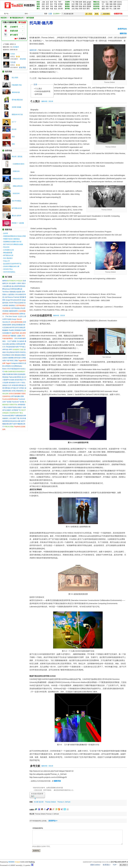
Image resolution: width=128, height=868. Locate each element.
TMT (60, 2)
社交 (73, 4)
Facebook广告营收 (18, 402)
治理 (115, 2)
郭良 (13, 144)
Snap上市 (6, 261)
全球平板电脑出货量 (17, 396)
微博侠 (5, 281)
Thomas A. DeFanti (64, 802)
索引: (38, 9)
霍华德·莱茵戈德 (17, 100)
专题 (51, 9)
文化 (73, 9)
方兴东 (12, 54)
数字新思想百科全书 (17, 18)
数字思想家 (30, 18)
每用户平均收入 (20, 347)
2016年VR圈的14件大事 (11, 266)
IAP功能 (13, 388)
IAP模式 (22, 388)
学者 (81, 4)
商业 (77, 9)
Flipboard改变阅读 (15, 377)
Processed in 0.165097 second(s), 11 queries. (17, 865)
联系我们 (106, 865)
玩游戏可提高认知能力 (15, 407)
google (89, 2)
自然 (43, 4)
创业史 (119, 4)
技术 (51, 2)
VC (103, 4)
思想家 (89, 6)
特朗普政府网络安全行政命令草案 (14, 236)
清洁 (103, 6)
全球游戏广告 (16, 410)
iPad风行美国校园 (15, 330)
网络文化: (96, 2)
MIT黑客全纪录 (17, 208)
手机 (51, 6)
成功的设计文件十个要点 (17, 383)
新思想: (67, 6)
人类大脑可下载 (14, 418)
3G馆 (60, 6)
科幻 (51, 4)
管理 (81, 9)
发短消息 (23, 59)
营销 (77, 2)
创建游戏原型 (13, 311)
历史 (43, 6)
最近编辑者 (14, 67)
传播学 (89, 4)
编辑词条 (123, 33)
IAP (17, 388)
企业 (47, 2)
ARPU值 (5, 350)
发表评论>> (53, 821)
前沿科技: (96, 6)
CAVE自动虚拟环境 (43, 91)
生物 (115, 6)
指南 (111, 4)
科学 (47, 4)
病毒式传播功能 (8, 374)
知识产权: (96, 9)
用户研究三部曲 (12, 361)
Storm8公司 (6, 322)
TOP (115, 865)
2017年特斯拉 (16, 201)
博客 (77, 4)
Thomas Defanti (50, 802)
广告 (73, 2)
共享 (107, 9)
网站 (73, 6)
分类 (43, 9)
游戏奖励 (12, 305)
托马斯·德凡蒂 (39, 802)
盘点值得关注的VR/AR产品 (12, 264)
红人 (107, 2)
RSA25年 (6, 247)
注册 (50, 14)
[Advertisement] (59, 804)
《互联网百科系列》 (18, 164)
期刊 (88, 9)
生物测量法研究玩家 (14, 358)
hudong (32, 862)
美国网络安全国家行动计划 (12, 242)
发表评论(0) (122, 29)
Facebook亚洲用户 (9, 416)
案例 (115, 4)
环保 (119, 6)
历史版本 (16, 47)
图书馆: (67, 9)
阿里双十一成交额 (18, 223)
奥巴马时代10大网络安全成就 (13, 244)
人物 (43, 2)
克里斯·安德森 (16, 107)
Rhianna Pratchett (13, 297)
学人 (111, 9)
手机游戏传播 (10, 347)
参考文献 (39, 94)
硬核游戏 (18, 355)
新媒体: (67, 4)
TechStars (6, 292)
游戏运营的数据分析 (18, 325)
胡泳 (13, 137)
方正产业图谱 (12, 341)
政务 (81, 2)
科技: (38, 2)
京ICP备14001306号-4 (119, 862)
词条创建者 (14, 59)
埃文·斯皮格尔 (8, 258)
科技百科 (4, 18)
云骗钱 (19, 336)
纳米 (111, 6)
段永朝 (14, 129)
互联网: (67, 2)
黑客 (111, 2)
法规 (115, 9)
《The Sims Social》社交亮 (13, 316)
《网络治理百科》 (18, 186)
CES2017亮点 (8, 269)
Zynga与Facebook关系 (13, 300)
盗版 (103, 9)
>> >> (20, 18)
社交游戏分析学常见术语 (11, 328)
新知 (81, 6)
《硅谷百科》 (16, 193)
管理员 (12, 57)
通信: (38, 6)
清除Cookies (95, 865)
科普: (38, 4)
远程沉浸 (33, 50)
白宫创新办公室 (8, 250)
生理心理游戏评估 (18, 391)
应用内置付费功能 (18, 385)
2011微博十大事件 (15, 283)
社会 (103, 2)
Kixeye (14, 319)
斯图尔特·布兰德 (17, 115)
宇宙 (56, 4)
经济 (84, 9)
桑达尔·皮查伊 (16, 216)
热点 (56, 9)
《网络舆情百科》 (18, 179)
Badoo (5, 369)
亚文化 (119, 2)
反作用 (5, 233)
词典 (56, 6)
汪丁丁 (14, 122)
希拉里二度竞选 (17, 157)
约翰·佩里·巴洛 (17, 85)
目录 (35, 84)
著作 (119, 9)
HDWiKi (11, 862)
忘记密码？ (57, 14)
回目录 (51, 101)
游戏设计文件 (7, 385)
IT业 (56, 2)
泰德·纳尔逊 (16, 92)
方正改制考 (20, 341)
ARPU (11, 350)
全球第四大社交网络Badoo (13, 366)
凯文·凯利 (15, 78)
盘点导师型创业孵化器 (15, 289)
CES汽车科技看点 (9, 272)
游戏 (84, 2)
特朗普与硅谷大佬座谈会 (11, 239)
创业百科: (96, 4)
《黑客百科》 (16, 171)
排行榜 (60, 9)
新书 (77, 6)
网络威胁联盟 (8, 253)
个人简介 (39, 89)
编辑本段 (44, 101)
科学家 (60, 4)
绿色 (107, 6)
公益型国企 (11, 294)
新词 (84, 6)
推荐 (47, 9)
